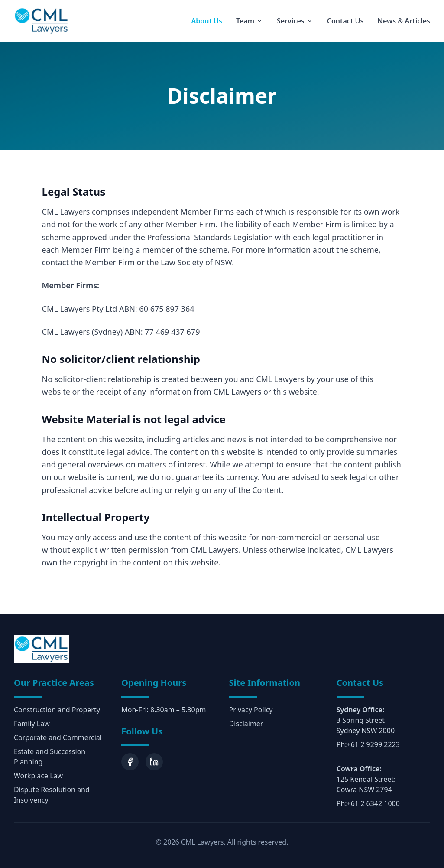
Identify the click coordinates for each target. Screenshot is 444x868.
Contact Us (345, 21)
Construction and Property (57, 710)
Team (250, 21)
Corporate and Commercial (58, 737)
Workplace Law (38, 776)
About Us (207, 21)
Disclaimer (246, 724)
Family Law (32, 724)
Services (295, 21)
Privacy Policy (251, 710)
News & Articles (404, 21)
